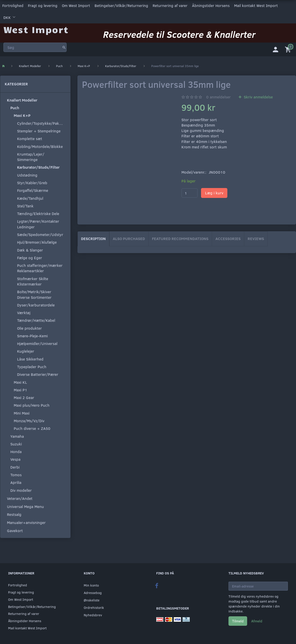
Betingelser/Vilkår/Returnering (121, 5)
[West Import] (36, 28)
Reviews (256, 238)
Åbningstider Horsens (211, 5)
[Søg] (64, 46)
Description (93, 238)
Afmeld (257, 621)
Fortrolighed (13, 5)
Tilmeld (238, 621)
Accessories (228, 238)
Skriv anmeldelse (258, 96)
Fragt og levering (43, 5)
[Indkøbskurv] (289, 48)
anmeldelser (218, 96)
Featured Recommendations (180, 238)
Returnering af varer (170, 5)
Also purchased (129, 238)
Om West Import (76, 5)
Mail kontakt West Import (256, 5)
